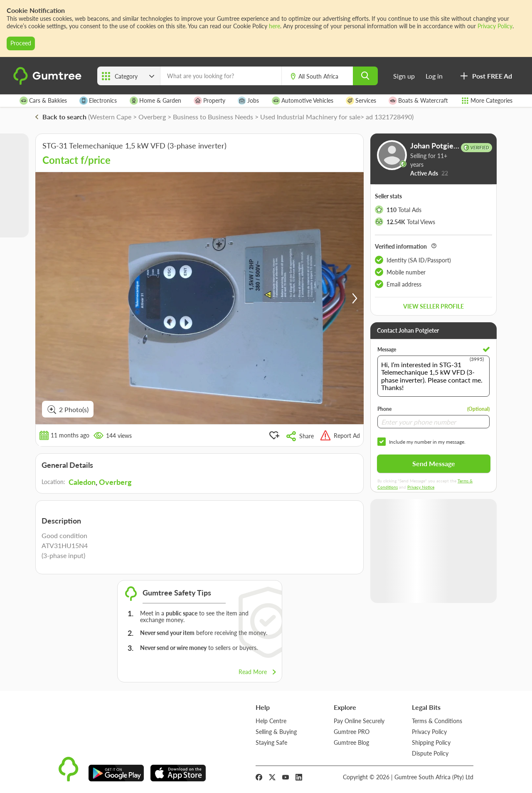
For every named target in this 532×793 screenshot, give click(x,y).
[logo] (49, 83)
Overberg (115, 482)
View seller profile (433, 306)
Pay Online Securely (359, 721)
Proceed (21, 43)
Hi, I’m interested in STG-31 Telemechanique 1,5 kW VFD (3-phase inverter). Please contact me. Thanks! (433, 376)
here (275, 26)
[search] (365, 76)
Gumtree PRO (352, 732)
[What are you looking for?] (221, 76)
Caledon (82, 482)
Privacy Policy (495, 26)
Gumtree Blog (351, 742)
